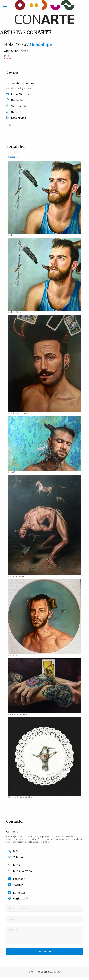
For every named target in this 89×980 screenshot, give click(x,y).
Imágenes (13, 157)
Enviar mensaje (45, 951)
